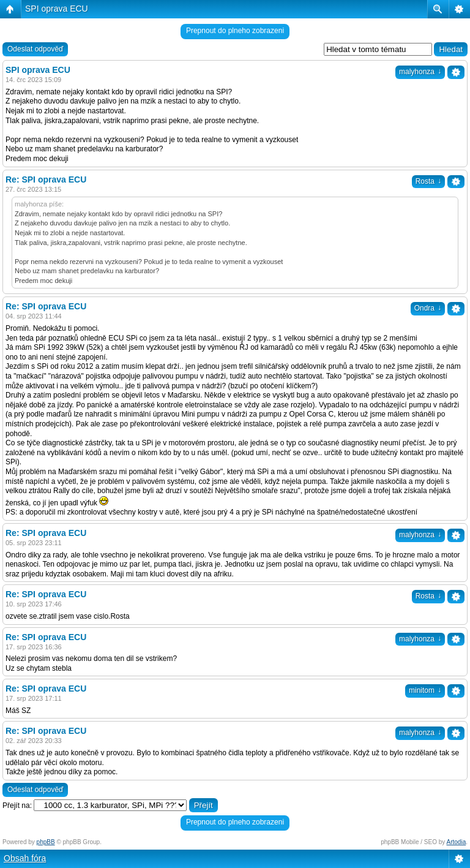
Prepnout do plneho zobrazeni (235, 31)
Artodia (457, 842)
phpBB (46, 842)
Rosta (428, 181)
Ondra (428, 308)
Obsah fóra (25, 858)
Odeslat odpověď (35, 49)
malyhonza (420, 72)
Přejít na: (17, 806)
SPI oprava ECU (57, 9)
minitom (425, 690)
